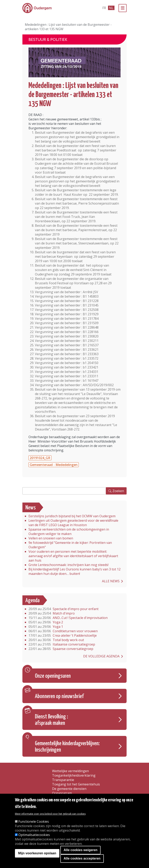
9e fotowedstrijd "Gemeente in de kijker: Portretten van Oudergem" (70, 545)
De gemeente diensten (69, 789)
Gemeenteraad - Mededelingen (54, 465)
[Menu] (123, 8)
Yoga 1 (46, 627)
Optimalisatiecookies (34, 835)
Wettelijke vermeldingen (70, 771)
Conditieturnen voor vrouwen (63, 631)
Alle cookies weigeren (80, 850)
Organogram (62, 793)
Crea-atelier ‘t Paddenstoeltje (63, 635)
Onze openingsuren (53, 676)
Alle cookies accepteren (82, 858)
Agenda (33, 601)
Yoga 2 (46, 622)
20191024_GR (40, 458)
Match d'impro (52, 613)
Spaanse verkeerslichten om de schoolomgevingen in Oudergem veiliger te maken (69, 532)
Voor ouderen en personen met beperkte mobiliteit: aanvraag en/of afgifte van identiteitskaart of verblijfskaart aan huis (73, 556)
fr (104, 8)
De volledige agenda (101, 656)
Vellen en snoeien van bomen (51, 538)
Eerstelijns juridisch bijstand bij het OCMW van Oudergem (72, 516)
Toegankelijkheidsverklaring (74, 775)
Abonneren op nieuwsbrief (59, 696)
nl (111, 8)
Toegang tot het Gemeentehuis (76, 784)
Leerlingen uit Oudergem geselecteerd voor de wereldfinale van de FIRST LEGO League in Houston (73, 523)
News (31, 508)
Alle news (111, 581)
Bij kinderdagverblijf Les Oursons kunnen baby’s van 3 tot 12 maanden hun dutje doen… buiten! (74, 571)
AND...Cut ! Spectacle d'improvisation (68, 618)
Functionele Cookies (34, 821)
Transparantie (63, 780)
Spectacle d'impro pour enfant (63, 609)
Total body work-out (56, 640)
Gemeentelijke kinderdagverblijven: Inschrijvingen (67, 747)
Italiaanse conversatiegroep (62, 644)
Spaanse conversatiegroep (61, 649)
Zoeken (118, 491)
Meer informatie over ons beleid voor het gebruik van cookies (50, 814)
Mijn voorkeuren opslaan (37, 853)
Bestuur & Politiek (48, 39)
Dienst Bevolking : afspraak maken (51, 720)
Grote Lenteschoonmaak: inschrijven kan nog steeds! (68, 565)
